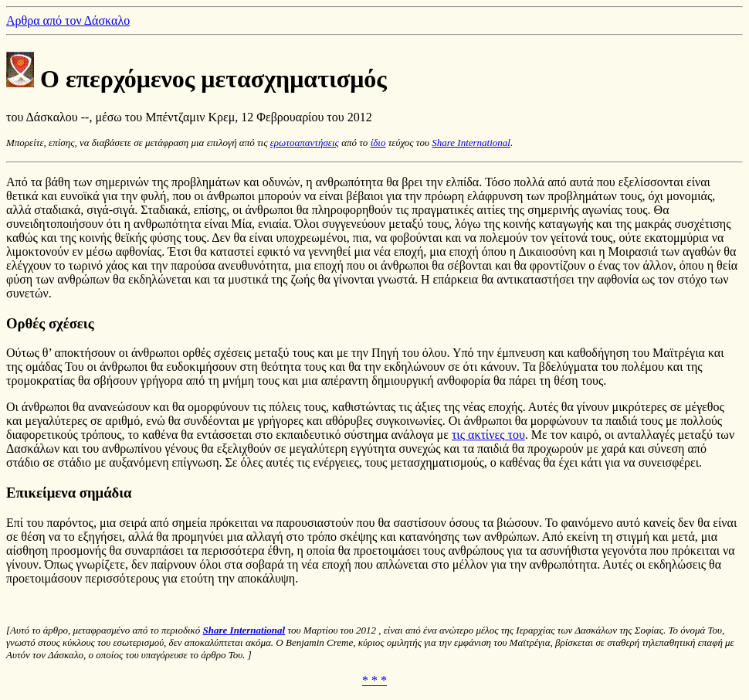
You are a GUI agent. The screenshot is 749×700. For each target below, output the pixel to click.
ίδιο (378, 143)
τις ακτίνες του (488, 435)
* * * (374, 680)
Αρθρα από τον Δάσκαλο (68, 20)
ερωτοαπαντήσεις (305, 143)
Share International (471, 143)
